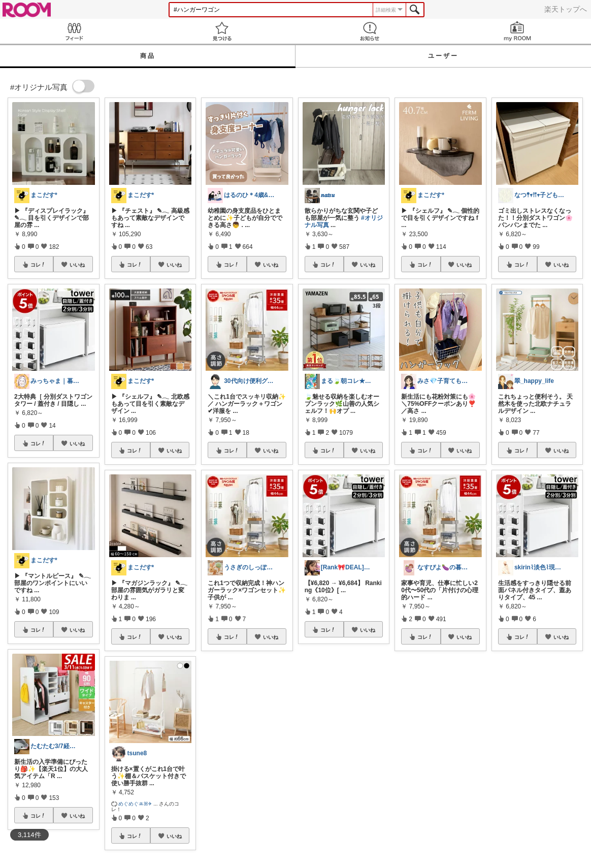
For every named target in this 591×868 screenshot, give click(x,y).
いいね (77, 265)
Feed (74, 31)
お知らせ (369, 31)
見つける (222, 31)
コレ (38, 265)
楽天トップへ (566, 9)
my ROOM (517, 31)
